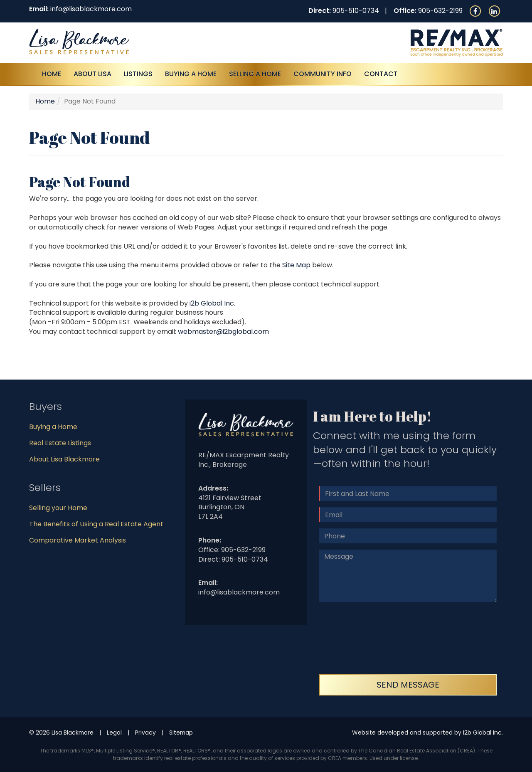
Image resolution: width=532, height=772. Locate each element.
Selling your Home (58, 508)
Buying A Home (191, 74)
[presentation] (353, 638)
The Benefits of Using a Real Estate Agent (96, 524)
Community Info (323, 74)
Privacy (145, 733)
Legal (114, 733)
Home (52, 74)
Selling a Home (255, 74)
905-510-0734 (356, 11)
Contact (381, 74)
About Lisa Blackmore (64, 459)
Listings (138, 74)
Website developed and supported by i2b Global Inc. (427, 733)
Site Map (296, 265)
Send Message (408, 685)
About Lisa (92, 74)
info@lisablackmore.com (91, 9)
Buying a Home (53, 427)
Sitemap (181, 733)
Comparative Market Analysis (78, 540)
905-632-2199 (440, 11)
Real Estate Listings (60, 443)
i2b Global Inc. (212, 303)
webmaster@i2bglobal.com (223, 332)
